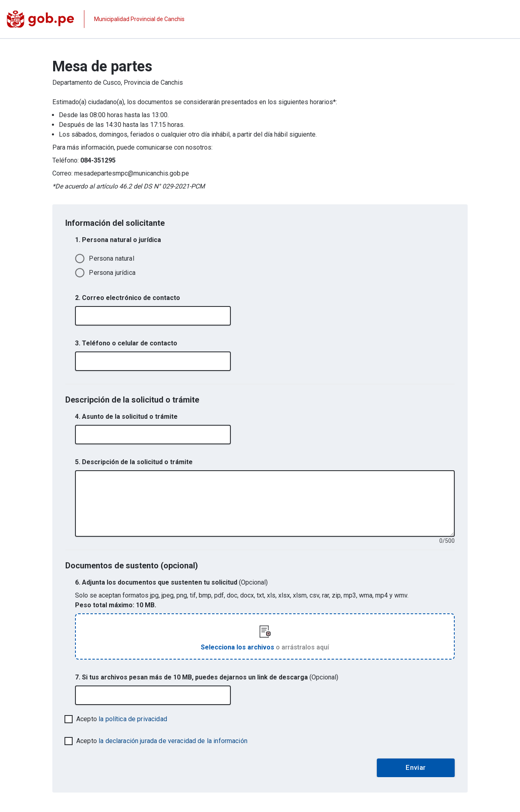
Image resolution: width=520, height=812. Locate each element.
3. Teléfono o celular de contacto (126, 343)
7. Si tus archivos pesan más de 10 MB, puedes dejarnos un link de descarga (207, 677)
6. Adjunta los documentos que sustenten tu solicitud (171, 582)
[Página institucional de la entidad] (96, 19)
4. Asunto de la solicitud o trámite (126, 417)
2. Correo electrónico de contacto (128, 298)
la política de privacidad (133, 719)
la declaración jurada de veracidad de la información (173, 741)
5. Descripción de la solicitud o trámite (134, 462)
